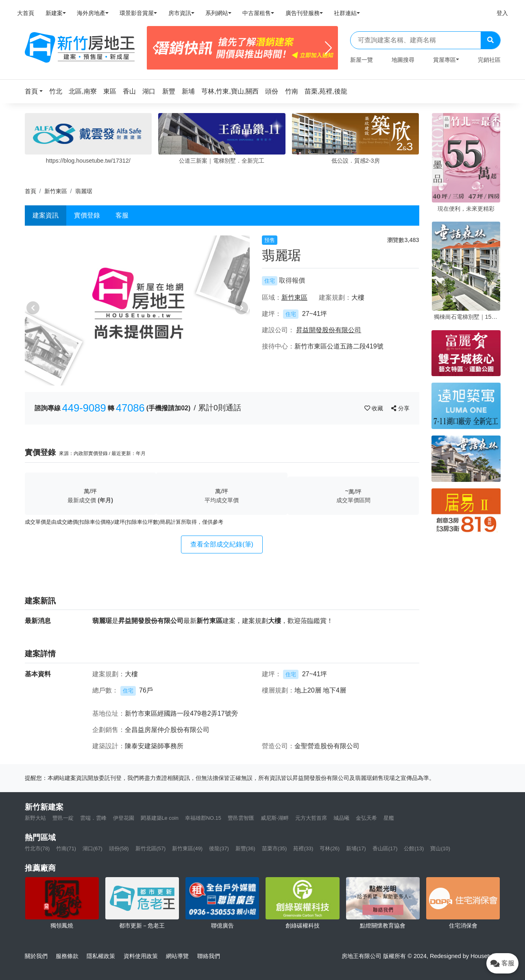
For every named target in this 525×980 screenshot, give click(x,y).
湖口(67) (93, 848)
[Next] (328, 48)
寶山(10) (440, 848)
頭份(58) (119, 848)
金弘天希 (366, 818)
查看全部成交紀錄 (222, 544)
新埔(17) (356, 848)
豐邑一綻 (63, 818)
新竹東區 (56, 191)
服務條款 (67, 956)
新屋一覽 (362, 60)
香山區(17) (385, 848)
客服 (122, 215)
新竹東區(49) (187, 848)
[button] (36, 91)
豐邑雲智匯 (241, 818)
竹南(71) (66, 848)
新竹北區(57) (151, 848)
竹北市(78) (37, 848)
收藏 (375, 408)
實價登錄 (87, 215)
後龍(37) (219, 848)
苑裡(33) (303, 848)
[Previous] (156, 48)
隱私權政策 (101, 956)
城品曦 (341, 818)
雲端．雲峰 (93, 818)
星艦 (389, 818)
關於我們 (36, 956)
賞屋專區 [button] (444, 60)
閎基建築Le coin (160, 818)
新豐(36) (245, 848)
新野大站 (35, 818)
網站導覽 (177, 956)
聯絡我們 (209, 956)
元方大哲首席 (311, 818)
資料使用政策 (141, 956)
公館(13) (414, 848)
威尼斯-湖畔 (275, 818)
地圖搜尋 (403, 60)
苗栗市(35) (274, 848)
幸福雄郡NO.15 (203, 818)
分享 (400, 408)
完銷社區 (489, 60)
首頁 (30, 191)
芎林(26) (330, 848)
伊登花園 (124, 818)
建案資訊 (46, 215)
